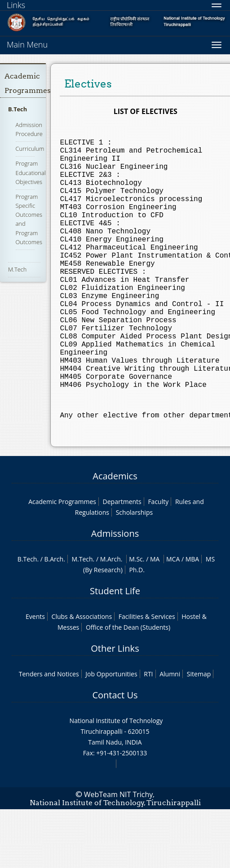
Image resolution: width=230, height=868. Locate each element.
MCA (173, 618)
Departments (122, 561)
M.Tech (17, 269)
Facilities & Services (147, 676)
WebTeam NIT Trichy (119, 854)
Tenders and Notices (49, 733)
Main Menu (27, 44)
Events (35, 676)
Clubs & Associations (82, 676)
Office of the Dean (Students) (128, 686)
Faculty (158, 561)
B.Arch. (55, 618)
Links (16, 5)
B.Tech (18, 109)
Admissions (115, 593)
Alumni (170, 733)
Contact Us (115, 754)
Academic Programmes (62, 561)
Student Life (115, 650)
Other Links (115, 708)
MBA (192, 618)
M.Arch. (111, 618)
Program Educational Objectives (31, 172)
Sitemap (199, 733)
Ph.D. (137, 629)
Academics (115, 535)
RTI (148, 733)
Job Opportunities (111, 733)
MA (155, 618)
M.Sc (136, 618)
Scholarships (134, 572)
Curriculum (30, 149)
